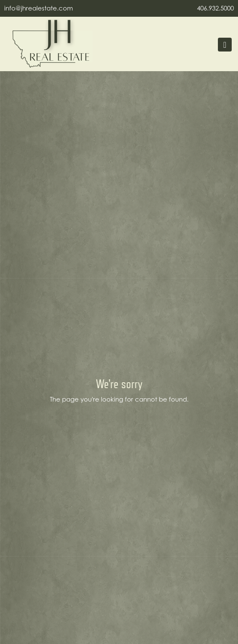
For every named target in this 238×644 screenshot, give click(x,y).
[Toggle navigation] (225, 45)
